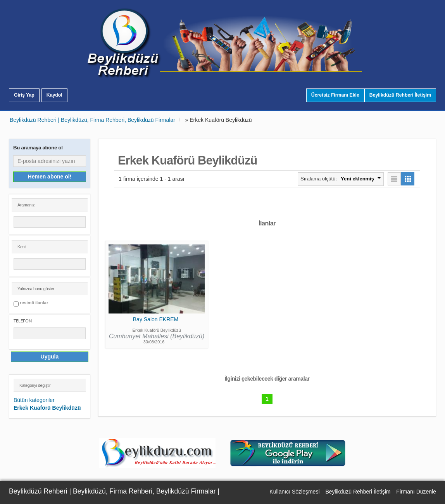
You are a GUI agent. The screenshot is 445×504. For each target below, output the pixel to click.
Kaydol (54, 95)
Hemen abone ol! (50, 177)
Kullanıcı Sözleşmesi (294, 492)
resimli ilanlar (34, 303)
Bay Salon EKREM (156, 319)
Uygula (50, 357)
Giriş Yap (24, 95)
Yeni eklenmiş (357, 179)
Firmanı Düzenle (416, 492)
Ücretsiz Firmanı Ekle (335, 95)
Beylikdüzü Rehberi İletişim (400, 95)
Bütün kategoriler (34, 400)
